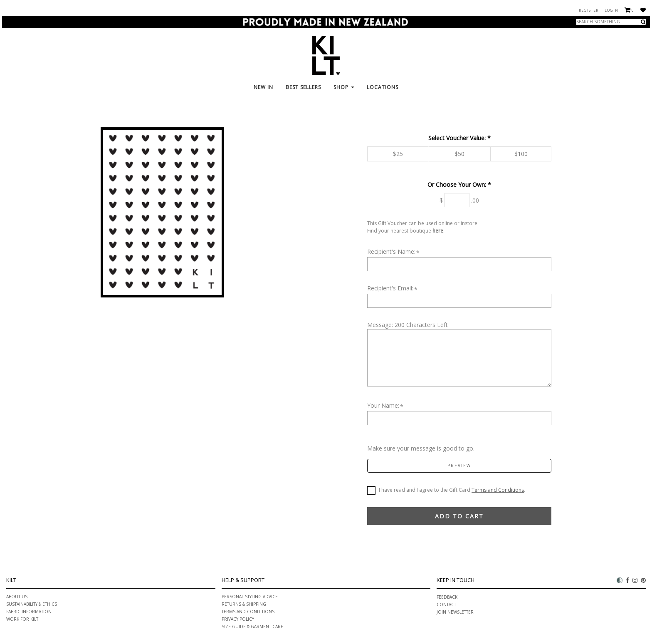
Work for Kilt (22, 619)
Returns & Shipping (244, 604)
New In (263, 87)
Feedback (447, 597)
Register (589, 10)
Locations (383, 87)
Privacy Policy (238, 619)
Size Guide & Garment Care (252, 627)
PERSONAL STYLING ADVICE (250, 597)
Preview (459, 466)
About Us (17, 597)
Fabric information (29, 612)
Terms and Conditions (498, 490)
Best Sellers (303, 87)
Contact (446, 604)
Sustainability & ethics (32, 604)
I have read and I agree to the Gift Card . (446, 490)
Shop (344, 87)
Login (611, 10)
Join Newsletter (455, 612)
